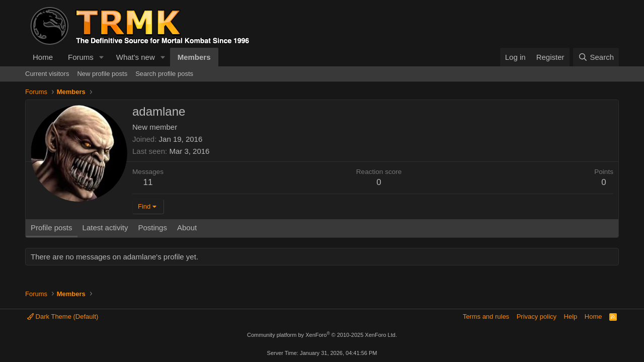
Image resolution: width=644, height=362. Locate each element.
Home (43, 57)
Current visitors (47, 74)
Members (194, 57)
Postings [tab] (152, 228)
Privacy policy (537, 316)
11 (148, 182)
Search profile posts (164, 74)
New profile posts (102, 74)
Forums (81, 57)
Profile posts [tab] (52, 228)
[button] (102, 57)
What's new (136, 57)
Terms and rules (486, 316)
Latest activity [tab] (105, 228)
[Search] (596, 57)
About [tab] (187, 228)
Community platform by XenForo (322, 335)
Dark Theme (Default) (63, 316)
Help (571, 316)
